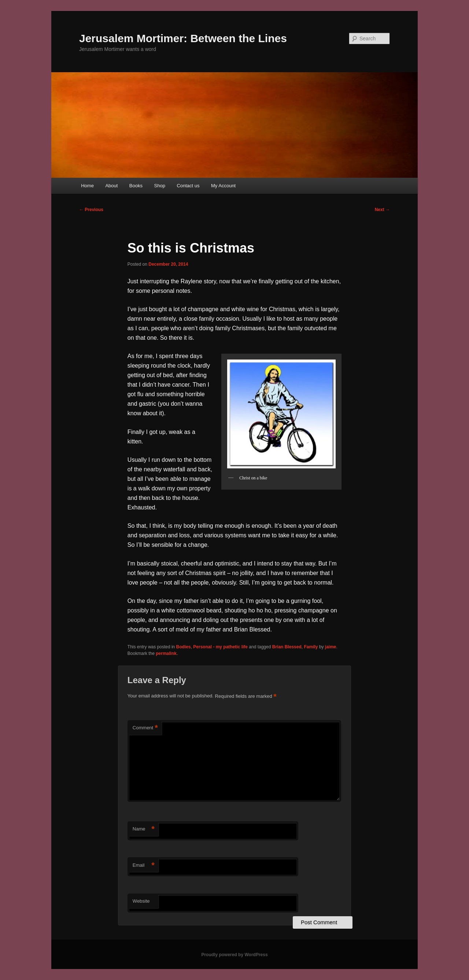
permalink (166, 653)
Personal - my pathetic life (220, 647)
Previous (91, 210)
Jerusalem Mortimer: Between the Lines (183, 38)
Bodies (184, 647)
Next (382, 210)
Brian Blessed (287, 647)
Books (136, 186)
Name (144, 829)
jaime (331, 647)
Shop (160, 186)
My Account (223, 186)
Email (144, 865)
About (111, 186)
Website (141, 901)
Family (311, 647)
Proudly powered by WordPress (234, 955)
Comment (145, 728)
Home (87, 186)
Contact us (188, 186)
